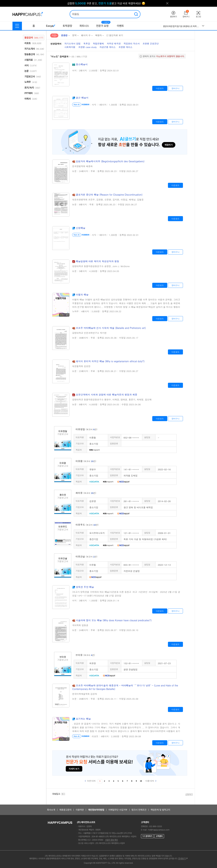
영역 (74, 35)
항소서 (82, 64)
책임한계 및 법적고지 (160, 810)
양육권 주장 (85, 587)
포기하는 (83, 719)
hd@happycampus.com (159, 830)
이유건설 (86, 556)
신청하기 (189, 794)
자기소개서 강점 (72, 44)
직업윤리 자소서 (132, 44)
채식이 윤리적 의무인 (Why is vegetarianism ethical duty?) (110, 361)
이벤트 (120, 26)
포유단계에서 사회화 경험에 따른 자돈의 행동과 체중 (107, 395)
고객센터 (159, 836)
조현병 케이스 (125, 47)
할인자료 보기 (115, 35)
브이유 (85, 655)
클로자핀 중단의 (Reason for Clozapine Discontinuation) (109, 195)
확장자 (98, 35)
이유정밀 (86, 429)
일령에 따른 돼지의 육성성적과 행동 (98, 261)
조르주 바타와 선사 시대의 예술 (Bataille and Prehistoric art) (111, 328)
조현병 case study (87, 47)
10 (141, 781)
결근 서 (82, 98)
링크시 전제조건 (139, 810)
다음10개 (151, 781)
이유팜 (86, 461)
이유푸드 (87, 525)
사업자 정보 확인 (111, 840)
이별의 (82, 295)
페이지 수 (86, 35)
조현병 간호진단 (151, 44)
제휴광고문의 (65, 810)
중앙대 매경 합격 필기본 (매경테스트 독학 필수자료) (181, 26)
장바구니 (175, 88)
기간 (54, 35)
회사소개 (51, 810)
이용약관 (80, 810)
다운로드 (160, 88)
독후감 (87, 44)
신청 (81, 228)
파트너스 (84, 26)
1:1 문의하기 (147, 836)
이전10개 (90, 781)
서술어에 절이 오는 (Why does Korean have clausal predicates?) (114, 620)
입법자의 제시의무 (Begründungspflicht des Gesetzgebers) (110, 161)
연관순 (64, 35)
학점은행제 (98, 44)
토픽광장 (67, 26)
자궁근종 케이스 (107, 47)
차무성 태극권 (114, 44)
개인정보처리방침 (96, 810)
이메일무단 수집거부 (118, 810)
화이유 (86, 493)
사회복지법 (70, 47)
